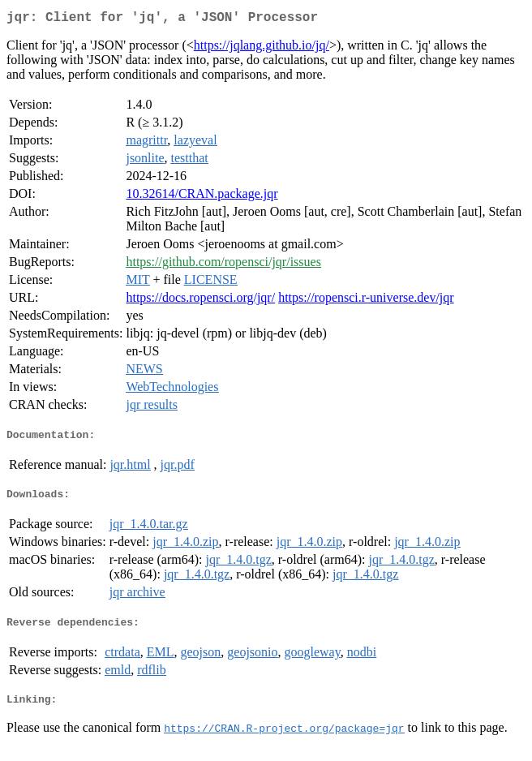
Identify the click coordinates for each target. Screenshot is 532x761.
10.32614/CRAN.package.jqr (202, 197)
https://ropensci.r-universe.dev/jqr (366, 301)
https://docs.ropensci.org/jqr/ (200, 301)
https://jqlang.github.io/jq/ (262, 48)
